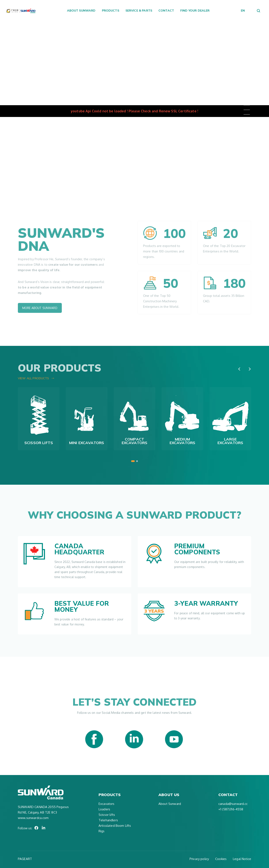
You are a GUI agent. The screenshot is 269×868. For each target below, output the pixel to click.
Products (111, 11)
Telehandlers (108, 820)
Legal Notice (242, 859)
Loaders (104, 809)
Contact (166, 11)
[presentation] (239, 369)
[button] (133, 461)
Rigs (102, 831)
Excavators (107, 804)
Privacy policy (199, 859)
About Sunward (81, 11)
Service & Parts (139, 11)
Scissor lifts (107, 815)
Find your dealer (195, 11)
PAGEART (25, 859)
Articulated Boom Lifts (115, 826)
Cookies (221, 859)
